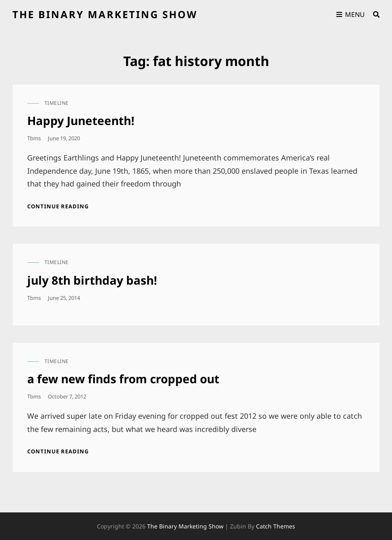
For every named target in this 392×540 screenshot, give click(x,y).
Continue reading (58, 206)
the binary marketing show (105, 14)
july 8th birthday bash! (92, 280)
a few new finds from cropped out (123, 379)
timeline (57, 103)
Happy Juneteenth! (81, 120)
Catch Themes (276, 526)
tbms (34, 138)
